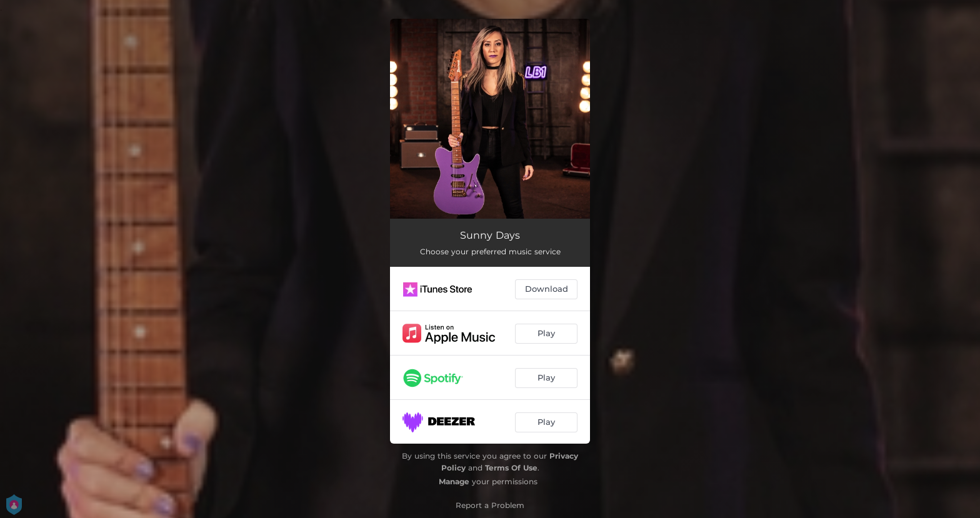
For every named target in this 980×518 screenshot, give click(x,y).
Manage (454, 481)
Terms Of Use (511, 468)
